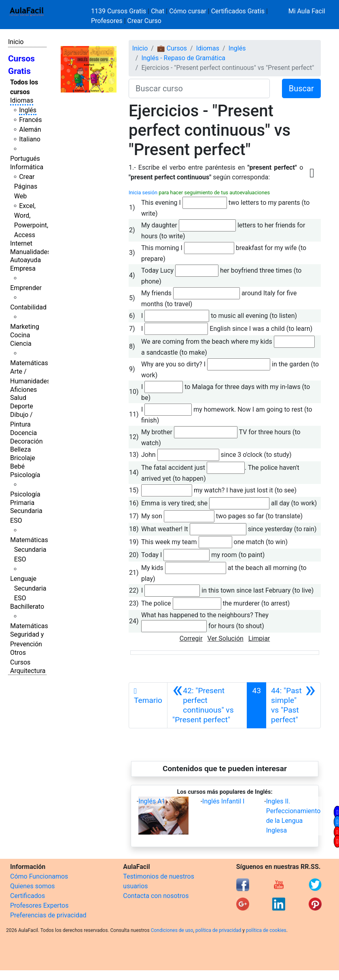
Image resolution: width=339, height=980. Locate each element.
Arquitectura (28, 671)
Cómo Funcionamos (39, 876)
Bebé (17, 466)
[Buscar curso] (199, 88)
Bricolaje (23, 458)
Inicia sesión (143, 192)
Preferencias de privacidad (48, 915)
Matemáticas (29, 363)
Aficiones (23, 390)
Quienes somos (33, 886)
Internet (21, 243)
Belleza (20, 449)
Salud (18, 398)
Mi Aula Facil (307, 11)
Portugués (25, 159)
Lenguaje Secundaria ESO (28, 588)
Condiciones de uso (172, 930)
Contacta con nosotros (156, 896)
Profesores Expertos (39, 905)
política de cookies (266, 930)
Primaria (22, 503)
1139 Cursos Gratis (119, 11)
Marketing (24, 327)
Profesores (107, 21)
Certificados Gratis (238, 11)
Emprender (26, 288)
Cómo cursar (188, 11)
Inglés (28, 110)
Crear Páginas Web (26, 186)
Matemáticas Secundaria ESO (29, 550)
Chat (158, 11)
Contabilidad (28, 307)
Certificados (28, 896)
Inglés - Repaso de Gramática (183, 58)
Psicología (25, 475)
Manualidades (30, 252)
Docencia (23, 433)
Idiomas (22, 100)
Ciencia (21, 344)
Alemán (30, 129)
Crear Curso (144, 21)
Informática (27, 167)
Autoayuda (25, 260)
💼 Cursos (172, 48)
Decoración (26, 441)
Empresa (23, 268)
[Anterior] (207, 705)
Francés (30, 120)
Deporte (22, 406)
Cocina (20, 335)
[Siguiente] (293, 705)
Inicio (16, 42)
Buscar (301, 88)
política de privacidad (218, 930)
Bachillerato (27, 607)
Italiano (30, 139)
